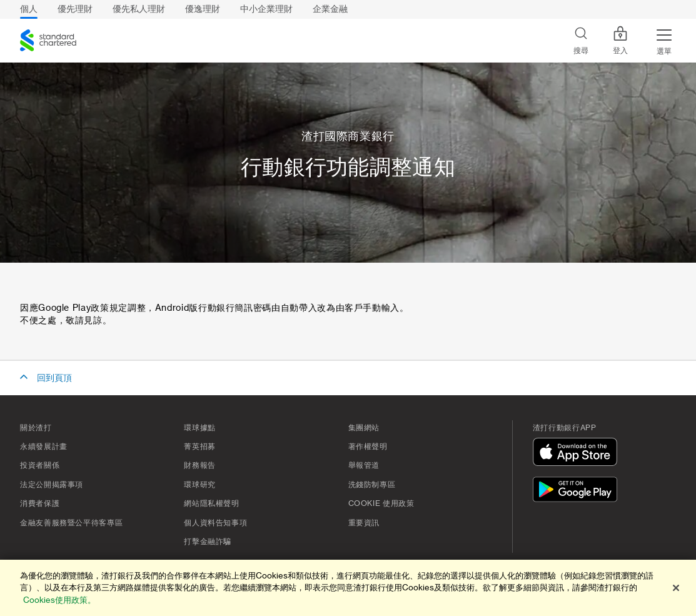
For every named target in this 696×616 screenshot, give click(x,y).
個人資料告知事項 (215, 523)
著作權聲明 (368, 447)
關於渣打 (36, 428)
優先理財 (75, 9)
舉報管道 (364, 465)
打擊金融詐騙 (208, 542)
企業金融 (330, 9)
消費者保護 (40, 503)
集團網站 (364, 428)
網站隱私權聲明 (211, 503)
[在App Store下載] (578, 454)
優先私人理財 (139, 9)
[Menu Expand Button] (664, 41)
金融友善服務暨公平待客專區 (71, 523)
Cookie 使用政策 (381, 503)
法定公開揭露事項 (52, 485)
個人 (29, 9)
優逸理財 (203, 9)
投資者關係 (40, 465)
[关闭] (676, 588)
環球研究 (200, 485)
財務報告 (200, 465)
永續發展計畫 (44, 447)
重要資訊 (364, 523)
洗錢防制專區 (372, 485)
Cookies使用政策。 (59, 600)
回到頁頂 (54, 378)
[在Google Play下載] (578, 491)
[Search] (581, 41)
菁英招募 (200, 447)
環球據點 (200, 428)
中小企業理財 (266, 9)
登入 (620, 41)
